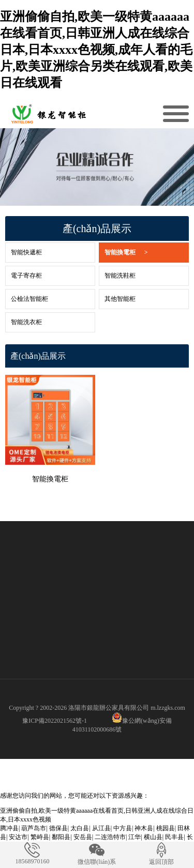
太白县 (80, 828)
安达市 (18, 837)
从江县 (101, 828)
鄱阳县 (61, 837)
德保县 (58, 828)
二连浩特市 (110, 837)
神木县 (144, 828)
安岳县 (83, 837)
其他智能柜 (120, 299)
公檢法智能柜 (29, 299)
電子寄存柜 (26, 276)
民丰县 (174, 837)
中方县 (123, 828)
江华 (135, 837)
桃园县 (166, 828)
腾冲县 (9, 828)
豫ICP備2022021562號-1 (55, 721)
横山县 (153, 837)
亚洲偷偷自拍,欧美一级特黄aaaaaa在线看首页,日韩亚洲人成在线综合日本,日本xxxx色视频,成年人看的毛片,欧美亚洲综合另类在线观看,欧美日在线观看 (96, 50)
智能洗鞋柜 (120, 276)
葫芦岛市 (34, 828)
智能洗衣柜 (26, 322)
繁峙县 (40, 837)
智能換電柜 (126, 253)
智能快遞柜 (26, 252)
